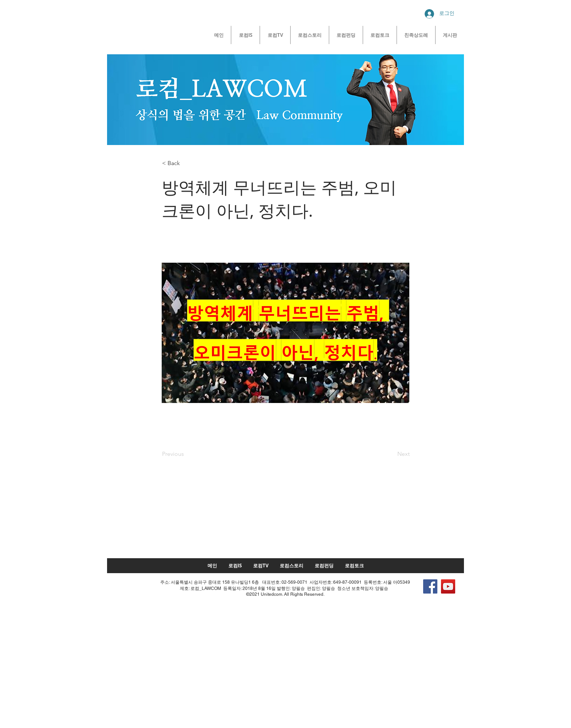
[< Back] (186, 163)
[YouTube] (448, 586)
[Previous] (186, 454)
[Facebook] (430, 586)
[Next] (391, 454)
